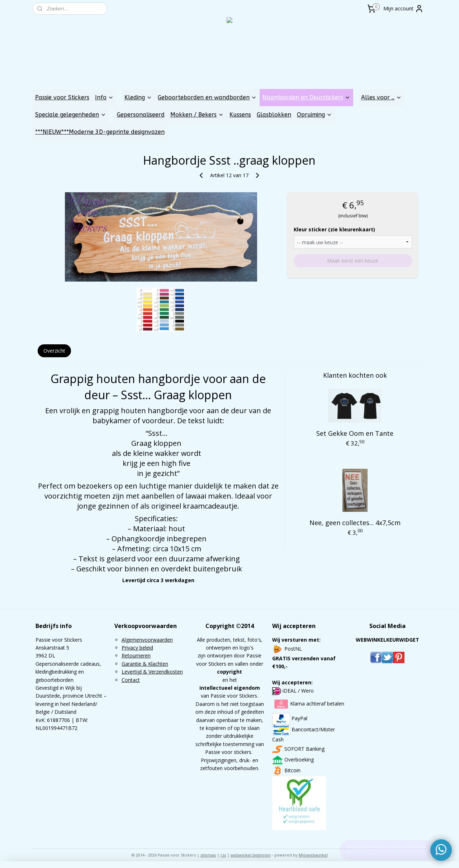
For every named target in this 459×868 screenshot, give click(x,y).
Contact (131, 680)
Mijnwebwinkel (313, 855)
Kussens (240, 115)
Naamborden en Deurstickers (306, 97)
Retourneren (136, 655)
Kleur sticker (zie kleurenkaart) (334, 229)
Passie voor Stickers (62, 97)
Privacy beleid (137, 648)
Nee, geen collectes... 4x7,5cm (355, 523)
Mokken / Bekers (197, 115)
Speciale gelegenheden (71, 115)
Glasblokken (274, 115)
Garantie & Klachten (145, 664)
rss (223, 855)
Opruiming (314, 115)
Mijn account (403, 9)
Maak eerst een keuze (353, 261)
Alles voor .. (381, 97)
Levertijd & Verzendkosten (152, 672)
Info (104, 97)
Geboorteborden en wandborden (207, 97)
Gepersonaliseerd (141, 115)
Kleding (138, 97)
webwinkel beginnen (251, 855)
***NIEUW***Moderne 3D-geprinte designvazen (100, 132)
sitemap (208, 855)
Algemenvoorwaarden (147, 640)
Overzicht (54, 351)
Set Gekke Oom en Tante (355, 433)
